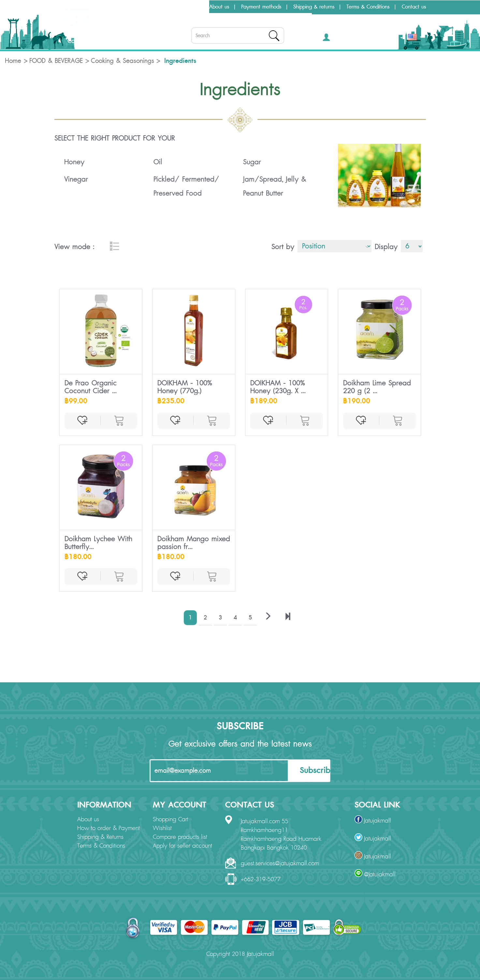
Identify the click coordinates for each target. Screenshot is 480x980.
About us (219, 7)
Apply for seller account (182, 846)
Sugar (252, 162)
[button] (336, 39)
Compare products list (180, 837)
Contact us (414, 7)
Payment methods (261, 7)
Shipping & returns (314, 7)
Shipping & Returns (100, 837)
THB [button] (395, 39)
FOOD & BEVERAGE (56, 61)
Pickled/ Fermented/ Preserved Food (186, 186)
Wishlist (162, 828)
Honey (74, 162)
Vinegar (76, 179)
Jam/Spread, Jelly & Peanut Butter (275, 186)
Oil (158, 162)
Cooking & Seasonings (123, 61)
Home (13, 61)
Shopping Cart (171, 820)
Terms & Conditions (368, 7)
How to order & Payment (109, 828)
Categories (77, 41)
